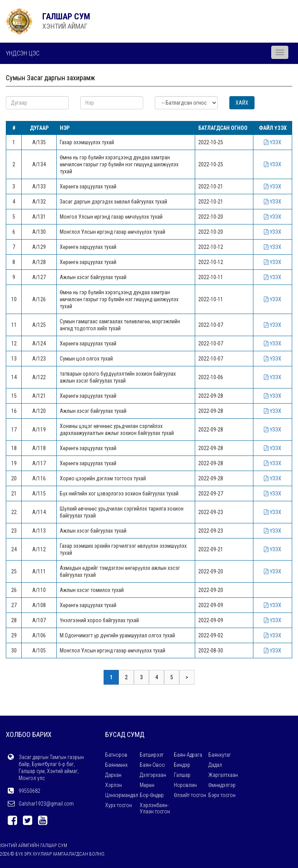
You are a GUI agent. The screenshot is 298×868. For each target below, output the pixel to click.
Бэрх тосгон (222, 795)
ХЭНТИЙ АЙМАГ (65, 26)
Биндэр (182, 765)
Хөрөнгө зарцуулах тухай (88, 186)
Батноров (116, 755)
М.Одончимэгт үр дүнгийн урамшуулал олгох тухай (117, 635)
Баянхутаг (220, 755)
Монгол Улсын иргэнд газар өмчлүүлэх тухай (111, 217)
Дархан (113, 775)
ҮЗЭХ (273, 142)
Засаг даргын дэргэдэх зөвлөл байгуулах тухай (113, 202)
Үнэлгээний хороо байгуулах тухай (99, 620)
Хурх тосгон (119, 805)
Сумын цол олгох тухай (86, 359)
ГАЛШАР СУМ (66, 16)
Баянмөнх (116, 765)
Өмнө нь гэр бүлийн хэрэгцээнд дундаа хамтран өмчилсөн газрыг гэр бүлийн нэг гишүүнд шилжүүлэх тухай (119, 164)
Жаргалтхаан (223, 775)
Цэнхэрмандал (122, 795)
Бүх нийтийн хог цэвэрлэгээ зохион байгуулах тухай (119, 494)
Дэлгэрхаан (153, 775)
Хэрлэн (113, 785)
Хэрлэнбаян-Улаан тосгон (155, 808)
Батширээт (152, 755)
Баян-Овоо (152, 765)
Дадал (215, 765)
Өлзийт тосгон (190, 795)
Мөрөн (147, 785)
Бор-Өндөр (152, 795)
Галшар (182, 775)
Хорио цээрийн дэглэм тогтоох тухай (103, 478)
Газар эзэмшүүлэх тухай (87, 142)
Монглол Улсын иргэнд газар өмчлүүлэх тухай (113, 232)
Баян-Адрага (188, 755)
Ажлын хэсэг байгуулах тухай (93, 277)
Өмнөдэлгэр (222, 785)
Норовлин (185, 785)
